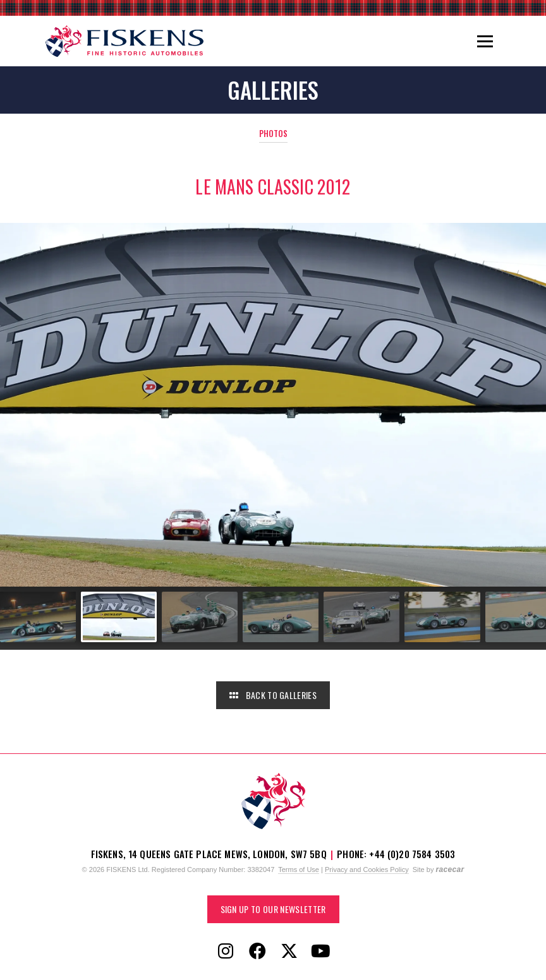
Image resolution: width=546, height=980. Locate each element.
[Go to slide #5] (361, 617)
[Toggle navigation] (485, 41)
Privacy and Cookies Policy (367, 869)
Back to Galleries (273, 695)
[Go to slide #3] (200, 617)
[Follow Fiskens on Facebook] (257, 952)
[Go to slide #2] (119, 617)
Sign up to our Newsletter (273, 909)
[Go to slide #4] (281, 617)
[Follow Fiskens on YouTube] (320, 952)
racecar (450, 869)
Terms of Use (299, 869)
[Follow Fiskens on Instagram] (226, 952)
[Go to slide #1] (38, 617)
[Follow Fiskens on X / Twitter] (289, 952)
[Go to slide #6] (442, 617)
